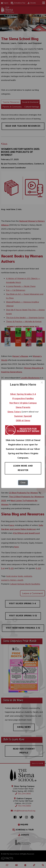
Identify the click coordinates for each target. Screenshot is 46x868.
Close (23, 483)
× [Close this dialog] (42, 383)
